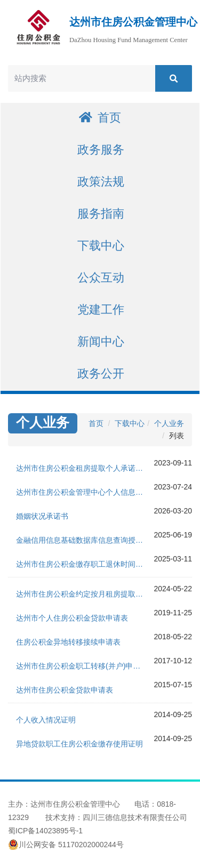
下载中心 (130, 423)
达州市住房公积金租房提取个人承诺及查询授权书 (85, 468)
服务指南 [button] (101, 214)
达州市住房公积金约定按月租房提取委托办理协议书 (85, 594)
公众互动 (101, 278)
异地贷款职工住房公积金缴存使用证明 (79, 744)
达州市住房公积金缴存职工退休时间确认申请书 (85, 564)
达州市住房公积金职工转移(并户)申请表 (82, 666)
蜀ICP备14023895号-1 (45, 831)
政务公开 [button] (101, 373)
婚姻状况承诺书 (42, 516)
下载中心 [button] (101, 246)
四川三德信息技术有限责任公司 (135, 817)
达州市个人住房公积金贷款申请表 (72, 618)
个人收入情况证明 (46, 720)
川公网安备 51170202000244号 (66, 845)
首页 (100, 118)
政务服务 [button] (101, 150)
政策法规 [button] (101, 182)
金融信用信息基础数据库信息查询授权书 (83, 540)
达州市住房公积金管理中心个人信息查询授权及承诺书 (85, 492)
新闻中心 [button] (101, 341)
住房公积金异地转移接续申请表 (68, 642)
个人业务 (169, 423)
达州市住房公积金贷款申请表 (65, 690)
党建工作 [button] (101, 310)
